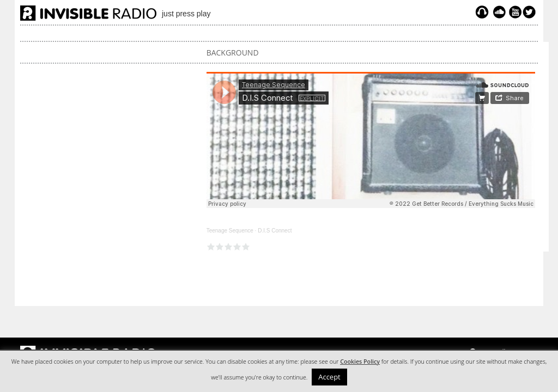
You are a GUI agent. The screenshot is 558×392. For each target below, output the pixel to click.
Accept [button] (329, 377)
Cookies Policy (360, 362)
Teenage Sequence (230, 231)
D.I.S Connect (275, 231)
